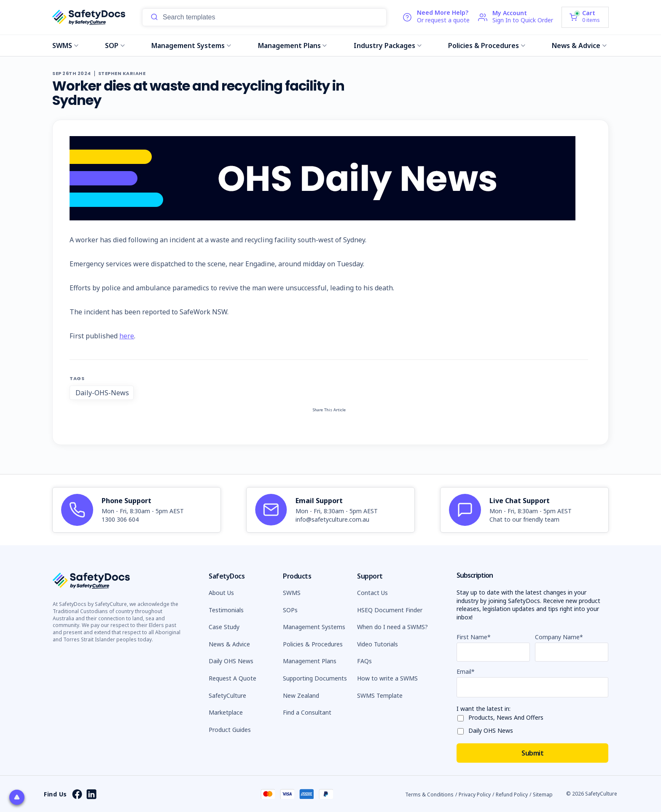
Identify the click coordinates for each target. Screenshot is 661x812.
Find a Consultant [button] (307, 712)
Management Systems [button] (314, 627)
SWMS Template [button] (380, 695)
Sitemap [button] (543, 795)
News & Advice (579, 46)
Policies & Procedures (487, 46)
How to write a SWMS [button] (387, 678)
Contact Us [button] (372, 593)
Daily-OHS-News (102, 393)
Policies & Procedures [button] (313, 644)
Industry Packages (388, 46)
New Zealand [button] (301, 695)
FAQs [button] (364, 661)
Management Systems (191, 46)
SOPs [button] (290, 610)
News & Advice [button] (229, 644)
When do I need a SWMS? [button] (392, 627)
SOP (115, 46)
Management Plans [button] (310, 661)
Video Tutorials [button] (378, 644)
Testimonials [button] (226, 610)
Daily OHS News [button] (231, 661)
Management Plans (293, 46)
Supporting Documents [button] (315, 678)
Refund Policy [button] (512, 795)
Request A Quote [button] (232, 678)
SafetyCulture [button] (227, 695)
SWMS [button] (292, 593)
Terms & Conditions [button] (429, 795)
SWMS (65, 46)
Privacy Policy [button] (475, 795)
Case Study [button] (224, 627)
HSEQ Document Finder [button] (390, 610)
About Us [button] (221, 593)
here (127, 336)
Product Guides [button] (230, 730)
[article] (137, 510)
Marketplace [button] (226, 712)
